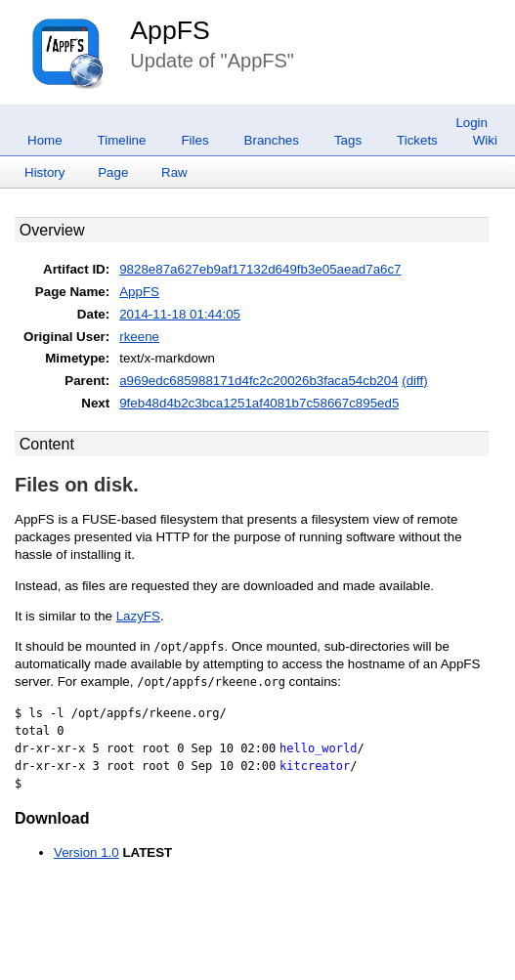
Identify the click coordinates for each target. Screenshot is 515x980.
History (44, 172)
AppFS (170, 30)
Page (113, 172)
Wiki (485, 140)
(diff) (414, 381)
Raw (174, 172)
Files (194, 140)
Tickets (417, 140)
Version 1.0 (86, 852)
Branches (272, 140)
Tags (348, 140)
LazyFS (138, 616)
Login (472, 123)
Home (45, 140)
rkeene (139, 337)
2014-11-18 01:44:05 (180, 314)
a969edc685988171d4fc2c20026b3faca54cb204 (258, 381)
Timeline (122, 140)
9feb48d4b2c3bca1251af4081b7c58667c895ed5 (259, 403)
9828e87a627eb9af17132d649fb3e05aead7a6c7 (260, 269)
